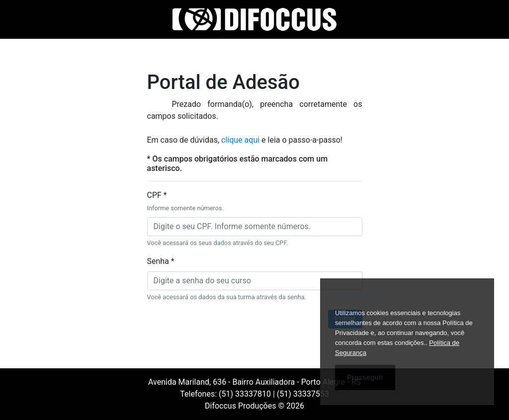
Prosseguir (365, 377)
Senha (161, 261)
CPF (186, 202)
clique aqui (241, 140)
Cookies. (356, 298)
